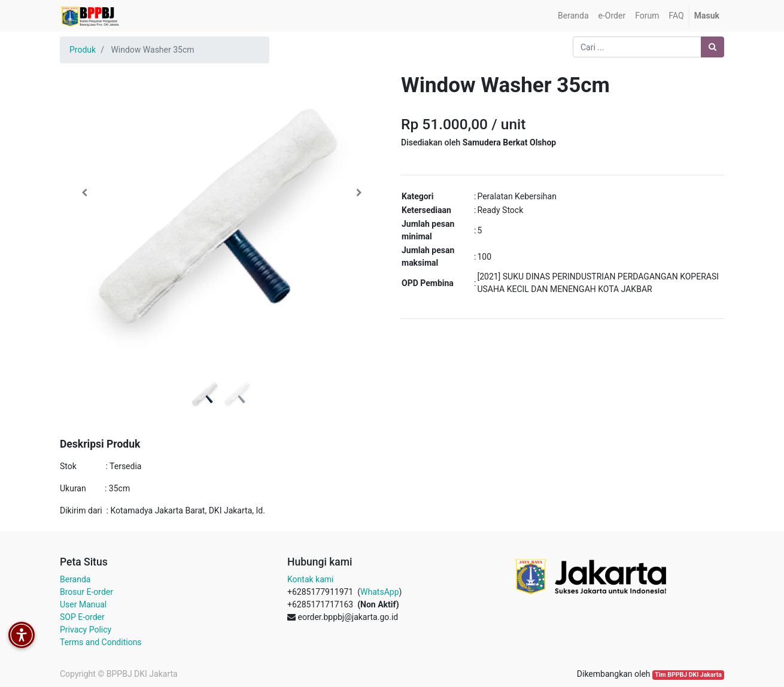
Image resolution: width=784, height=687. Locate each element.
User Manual (83, 604)
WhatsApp (379, 592)
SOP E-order (82, 617)
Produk (83, 50)
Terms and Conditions (101, 642)
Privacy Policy (86, 630)
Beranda (75, 579)
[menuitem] (573, 16)
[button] (84, 193)
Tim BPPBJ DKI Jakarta (688, 675)
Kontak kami (310, 579)
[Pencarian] (712, 47)
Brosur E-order (86, 592)
